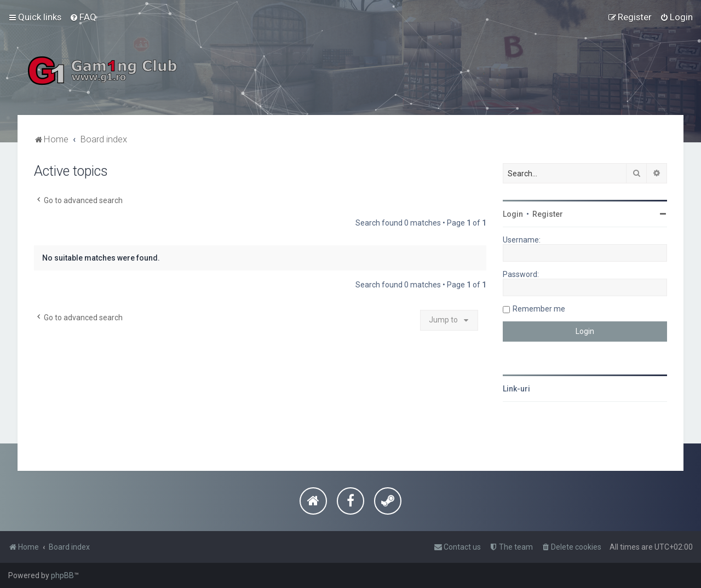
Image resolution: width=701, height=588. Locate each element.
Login (513, 214)
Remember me (539, 309)
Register (548, 214)
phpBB (62, 575)
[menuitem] (83, 17)
